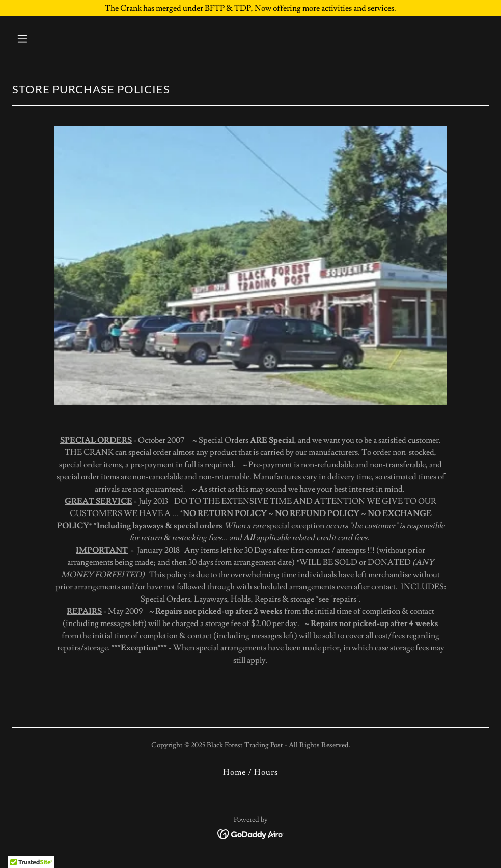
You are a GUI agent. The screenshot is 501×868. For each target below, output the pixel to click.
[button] (67, 39)
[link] (251, 832)
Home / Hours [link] (250, 772)
